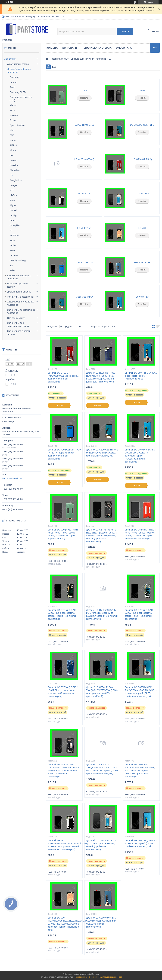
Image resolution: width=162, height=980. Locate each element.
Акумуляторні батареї (18, 64)
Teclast (13, 245)
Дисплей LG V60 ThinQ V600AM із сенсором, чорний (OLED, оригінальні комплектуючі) (141, 843)
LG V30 (142, 228)
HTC (12, 190)
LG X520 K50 (142, 194)
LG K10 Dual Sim (84, 262)
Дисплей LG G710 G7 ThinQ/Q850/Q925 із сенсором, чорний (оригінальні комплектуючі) (63, 377)
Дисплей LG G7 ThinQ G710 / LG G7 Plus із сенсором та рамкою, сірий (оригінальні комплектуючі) (140, 615)
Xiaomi (13, 105)
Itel (11, 266)
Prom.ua (96, 974)
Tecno (13, 120)
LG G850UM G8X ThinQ (142, 125)
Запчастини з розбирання (20, 297)
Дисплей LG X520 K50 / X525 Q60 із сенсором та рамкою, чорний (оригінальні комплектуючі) (101, 845)
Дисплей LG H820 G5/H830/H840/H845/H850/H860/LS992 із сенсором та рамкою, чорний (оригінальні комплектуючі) (64, 845)
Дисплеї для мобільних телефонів (19, 71)
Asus (12, 155)
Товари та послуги (60, 59)
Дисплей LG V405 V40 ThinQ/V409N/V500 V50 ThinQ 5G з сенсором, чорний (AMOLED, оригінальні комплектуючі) (140, 771)
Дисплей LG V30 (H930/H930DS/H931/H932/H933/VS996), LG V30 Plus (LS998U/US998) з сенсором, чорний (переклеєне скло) (64, 924)
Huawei (13, 82)
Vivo (12, 130)
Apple (12, 87)
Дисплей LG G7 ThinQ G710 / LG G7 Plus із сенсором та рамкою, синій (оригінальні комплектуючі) (62, 692)
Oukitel (13, 210)
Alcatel (13, 150)
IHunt (12, 241)
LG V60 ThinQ (84, 228)
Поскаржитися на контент (86, 977)
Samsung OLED (18, 92)
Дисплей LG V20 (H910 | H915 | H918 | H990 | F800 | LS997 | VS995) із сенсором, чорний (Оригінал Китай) (64, 534)
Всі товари (70, 48)
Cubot (13, 220)
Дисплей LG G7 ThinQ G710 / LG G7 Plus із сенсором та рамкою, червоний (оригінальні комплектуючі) (102, 615)
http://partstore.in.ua (12, 479)
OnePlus (14, 165)
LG (11, 175)
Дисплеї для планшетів (19, 292)
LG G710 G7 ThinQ (142, 159)
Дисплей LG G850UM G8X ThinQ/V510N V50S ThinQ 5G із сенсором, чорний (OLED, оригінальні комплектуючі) (141, 692)
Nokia (12, 110)
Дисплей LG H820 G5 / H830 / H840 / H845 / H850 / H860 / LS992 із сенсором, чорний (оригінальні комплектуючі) (101, 377)
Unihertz (14, 255)
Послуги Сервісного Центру (17, 285)
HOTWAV (14, 235)
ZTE (12, 135)
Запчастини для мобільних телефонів (21, 312)
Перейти (84, 98)
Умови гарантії (126, 48)
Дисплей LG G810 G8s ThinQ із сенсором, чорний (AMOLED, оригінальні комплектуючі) (102, 453)
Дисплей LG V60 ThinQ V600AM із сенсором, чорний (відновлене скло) (141, 376)
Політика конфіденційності (111, 977)
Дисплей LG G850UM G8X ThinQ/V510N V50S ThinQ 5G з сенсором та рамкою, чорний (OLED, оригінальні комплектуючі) (63, 771)
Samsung (14, 77)
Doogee (14, 185)
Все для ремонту (16, 318)
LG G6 (142, 90)
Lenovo (13, 160)
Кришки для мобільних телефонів (19, 277)
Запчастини (10, 59)
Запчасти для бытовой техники (19, 333)
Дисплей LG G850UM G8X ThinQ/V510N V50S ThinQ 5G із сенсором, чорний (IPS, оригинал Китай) (102, 692)
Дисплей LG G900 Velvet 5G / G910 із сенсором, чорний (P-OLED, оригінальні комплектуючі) (101, 922)
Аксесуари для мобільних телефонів (20, 303)
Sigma (13, 205)
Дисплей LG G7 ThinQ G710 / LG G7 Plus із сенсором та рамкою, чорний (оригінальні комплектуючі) (62, 615)
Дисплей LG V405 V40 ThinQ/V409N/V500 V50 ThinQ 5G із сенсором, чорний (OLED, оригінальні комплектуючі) (102, 769)
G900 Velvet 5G (142, 262)
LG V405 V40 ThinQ (84, 159)
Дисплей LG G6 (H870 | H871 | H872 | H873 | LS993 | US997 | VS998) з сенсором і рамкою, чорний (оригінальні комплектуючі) (102, 536)
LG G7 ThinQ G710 (84, 125)
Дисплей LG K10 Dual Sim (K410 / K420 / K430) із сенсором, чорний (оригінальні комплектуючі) (64, 454)
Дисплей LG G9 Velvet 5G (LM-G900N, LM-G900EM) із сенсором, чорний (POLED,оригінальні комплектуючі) (140, 456)
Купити (59, 406)
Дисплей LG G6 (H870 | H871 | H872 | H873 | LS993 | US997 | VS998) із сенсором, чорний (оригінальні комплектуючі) (140, 534)
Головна (52, 48)
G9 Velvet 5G (142, 297)
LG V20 (84, 90)
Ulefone (13, 195)
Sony (12, 200)
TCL (12, 230)
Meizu (13, 140)
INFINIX (14, 145)
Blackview (15, 170)
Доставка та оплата (98, 48)
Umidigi (13, 215)
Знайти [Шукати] (125, 31)
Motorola (14, 115)
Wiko (12, 270)
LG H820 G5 (84, 194)
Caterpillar (15, 225)
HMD (12, 251)
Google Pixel (16, 180)
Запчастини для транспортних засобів (18, 325)
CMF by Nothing (18, 260)
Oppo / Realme (17, 125)
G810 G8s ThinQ (84, 297)
